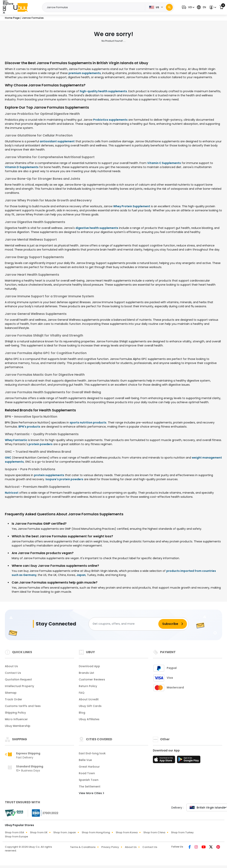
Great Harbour (89, 767)
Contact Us (13, 673)
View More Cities (91, 793)
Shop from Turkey (182, 832)
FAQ (82, 693)
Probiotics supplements (110, 120)
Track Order (14, 699)
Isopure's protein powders (64, 479)
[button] (188, 7)
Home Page (12, 18)
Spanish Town (89, 780)
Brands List (86, 673)
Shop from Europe (16, 837)
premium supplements (85, 73)
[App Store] (165, 761)
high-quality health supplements (103, 91)
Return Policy (88, 686)
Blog (82, 713)
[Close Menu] (4, 8)
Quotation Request (18, 679)
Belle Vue (85, 760)
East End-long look (92, 753)
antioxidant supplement (57, 141)
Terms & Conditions (83, 847)
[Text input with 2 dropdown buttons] (95, 7)
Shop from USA (14, 832)
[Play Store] (189, 761)
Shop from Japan (65, 832)
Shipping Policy (15, 713)
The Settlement (90, 787)
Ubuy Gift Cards (90, 706)
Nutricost (12, 493)
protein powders (40, 444)
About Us (11, 666)
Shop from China (154, 832)
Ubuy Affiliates (89, 719)
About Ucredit (89, 699)
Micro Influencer (16, 719)
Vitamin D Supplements (22, 167)
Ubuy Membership (18, 726)
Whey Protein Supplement (132, 206)
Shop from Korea (127, 832)
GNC (8, 458)
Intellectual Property (19, 686)
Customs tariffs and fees (23, 706)
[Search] (169, 7)
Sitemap (11, 693)
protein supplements (49, 475)
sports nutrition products (88, 422)
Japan (81, 575)
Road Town (87, 773)
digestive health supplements (97, 228)
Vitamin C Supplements (164, 163)
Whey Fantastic (16, 440)
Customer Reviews (92, 679)
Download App (89, 666)
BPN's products (29, 427)
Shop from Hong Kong (96, 832)
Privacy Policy (110, 847)
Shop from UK (39, 832)
